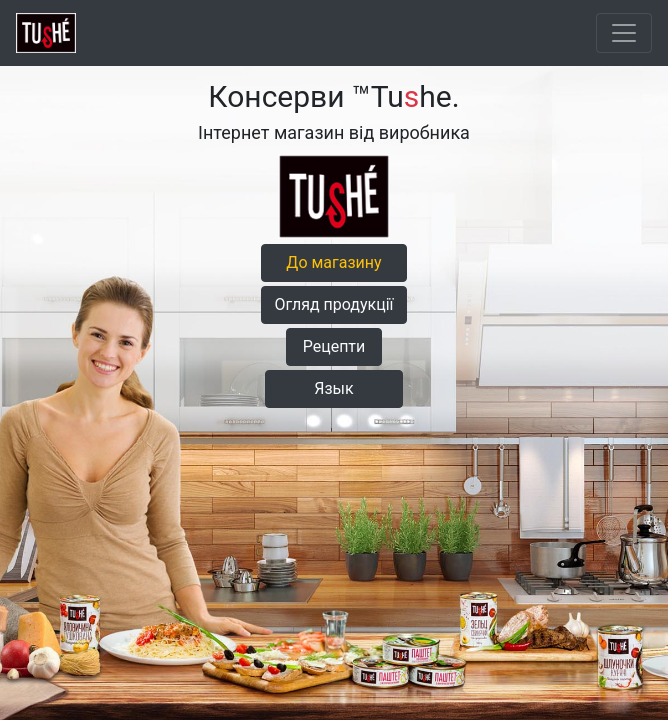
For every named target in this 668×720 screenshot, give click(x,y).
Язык (333, 388)
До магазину (333, 262)
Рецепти (334, 346)
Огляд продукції (333, 304)
